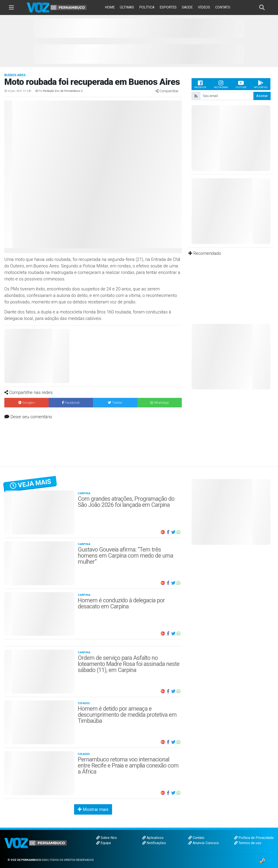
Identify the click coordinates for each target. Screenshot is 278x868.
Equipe (104, 843)
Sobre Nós (107, 838)
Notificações (154, 843)
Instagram (221, 84)
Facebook (200, 84)
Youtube (241, 84)
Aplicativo (261, 84)
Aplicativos (153, 838)
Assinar (262, 96)
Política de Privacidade (254, 838)
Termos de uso (248, 843)
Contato (196, 838)
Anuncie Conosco (204, 843)
